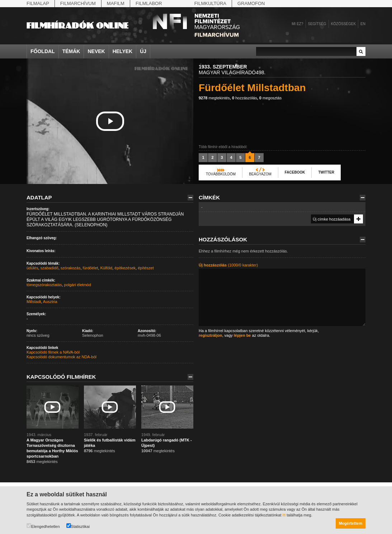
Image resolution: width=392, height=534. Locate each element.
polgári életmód (78, 285)
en (363, 24)
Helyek (123, 51)
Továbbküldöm (221, 174)
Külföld (107, 268)
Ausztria (50, 302)
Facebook (295, 172)
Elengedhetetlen (43, 526)
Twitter (326, 172)
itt (284, 515)
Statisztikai (78, 526)
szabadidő (49, 268)
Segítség (317, 24)
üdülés (32, 268)
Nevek (96, 51)
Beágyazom (260, 174)
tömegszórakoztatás (44, 285)
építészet (146, 268)
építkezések (125, 268)
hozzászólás (245, 98)
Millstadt (34, 302)
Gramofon (251, 3)
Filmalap (38, 3)
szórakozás (71, 268)
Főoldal (43, 51)
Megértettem (351, 523)
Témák (71, 51)
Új (143, 51)
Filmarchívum (78, 3)
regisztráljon (210, 335)
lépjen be (242, 335)
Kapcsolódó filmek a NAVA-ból (53, 352)
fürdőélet (91, 268)
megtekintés (214, 98)
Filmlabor (149, 3)
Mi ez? (297, 24)
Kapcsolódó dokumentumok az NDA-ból (62, 357)
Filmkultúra (210, 3)
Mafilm (116, 3)
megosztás (270, 98)
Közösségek (343, 24)
